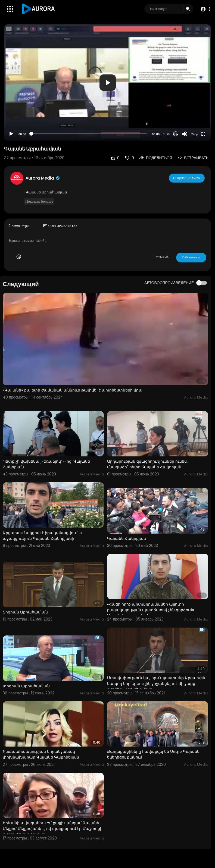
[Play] (11, 134)
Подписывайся (187, 178)
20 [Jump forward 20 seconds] (176, 134)
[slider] (89, 134)
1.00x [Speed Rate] (167, 134)
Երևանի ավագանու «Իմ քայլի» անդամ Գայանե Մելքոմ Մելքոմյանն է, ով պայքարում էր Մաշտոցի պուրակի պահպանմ (53, 829)
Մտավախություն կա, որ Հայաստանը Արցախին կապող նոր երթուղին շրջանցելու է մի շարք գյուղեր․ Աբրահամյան (156, 684)
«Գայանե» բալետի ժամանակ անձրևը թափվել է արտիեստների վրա (73, 390)
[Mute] (185, 134)
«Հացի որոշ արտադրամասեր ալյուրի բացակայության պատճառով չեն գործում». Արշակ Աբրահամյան (151, 610)
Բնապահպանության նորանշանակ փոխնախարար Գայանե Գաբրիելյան (41, 754)
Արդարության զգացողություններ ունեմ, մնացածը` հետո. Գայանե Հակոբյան (147, 464)
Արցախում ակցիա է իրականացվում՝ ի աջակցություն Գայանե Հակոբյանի (42, 536)
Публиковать (191, 257)
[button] (205, 9)
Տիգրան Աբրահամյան (25, 612)
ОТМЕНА (162, 257)
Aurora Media (43, 178)
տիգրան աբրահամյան (26, 686)
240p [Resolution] (195, 134)
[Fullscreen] (203, 134)
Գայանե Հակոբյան (127, 538)
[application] (107, 83)
